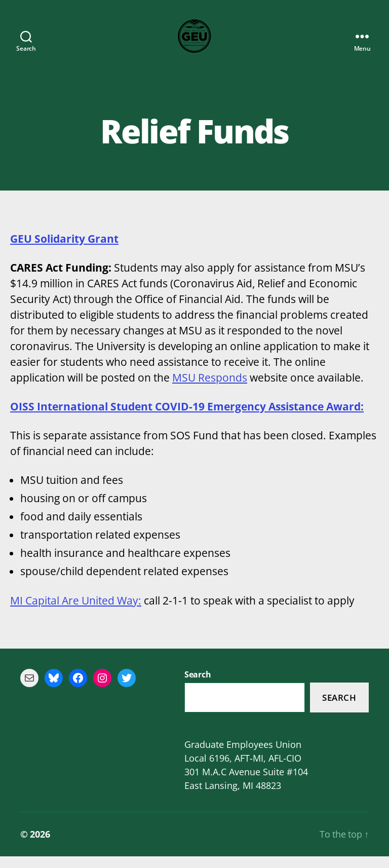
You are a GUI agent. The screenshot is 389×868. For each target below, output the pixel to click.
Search (339, 710)
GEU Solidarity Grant (64, 250)
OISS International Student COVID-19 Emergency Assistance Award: (187, 418)
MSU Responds (210, 389)
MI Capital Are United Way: (76, 612)
